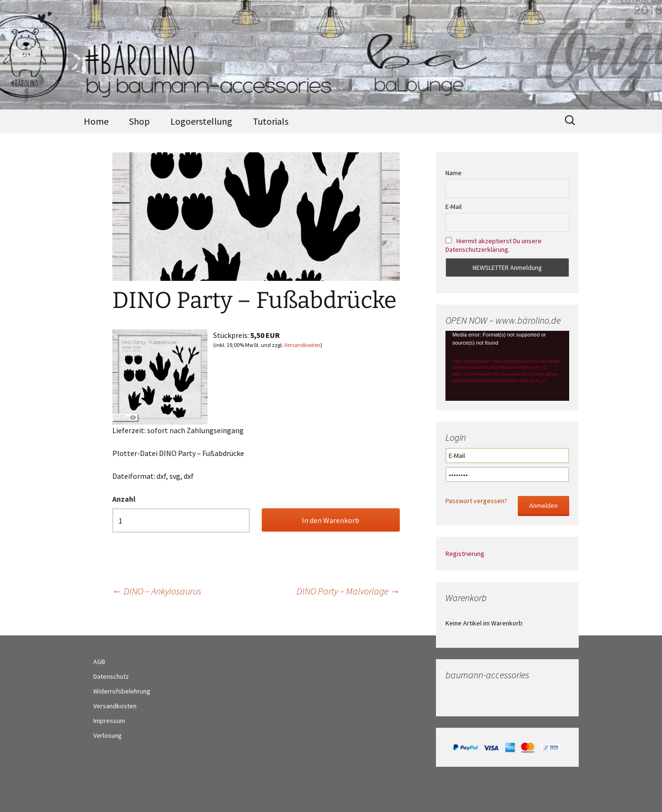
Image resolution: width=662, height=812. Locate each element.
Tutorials (271, 121)
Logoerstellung (201, 121)
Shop (139, 121)
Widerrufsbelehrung (122, 691)
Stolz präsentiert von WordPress (175, 792)
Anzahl (124, 499)
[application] (507, 366)
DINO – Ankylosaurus (157, 591)
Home (96, 121)
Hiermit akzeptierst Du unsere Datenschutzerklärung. (494, 245)
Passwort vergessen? (476, 501)
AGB (99, 662)
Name (454, 173)
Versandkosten (302, 345)
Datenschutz (111, 676)
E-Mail (454, 207)
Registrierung (465, 554)
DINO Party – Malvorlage (348, 591)
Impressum (109, 721)
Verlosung (108, 735)
